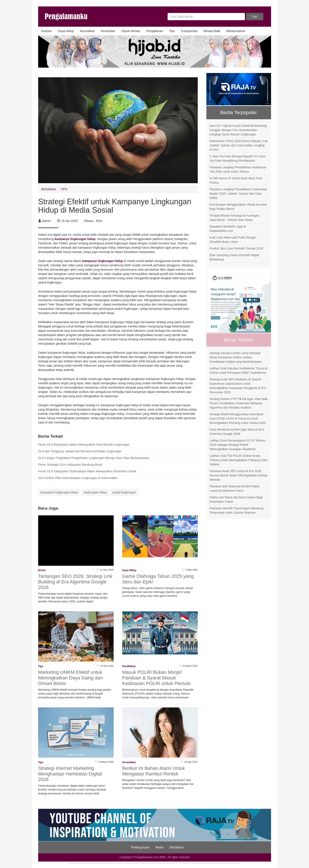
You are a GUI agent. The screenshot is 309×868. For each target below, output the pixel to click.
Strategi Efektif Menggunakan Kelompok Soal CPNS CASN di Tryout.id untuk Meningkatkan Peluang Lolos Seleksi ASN (238, 418)
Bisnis (42, 570)
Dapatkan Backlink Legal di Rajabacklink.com (228, 229)
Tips (172, 31)
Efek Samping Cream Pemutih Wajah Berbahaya (234, 257)
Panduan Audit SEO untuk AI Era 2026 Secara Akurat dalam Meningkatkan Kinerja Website (238, 475)
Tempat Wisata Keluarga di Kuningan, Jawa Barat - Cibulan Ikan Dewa (235, 218)
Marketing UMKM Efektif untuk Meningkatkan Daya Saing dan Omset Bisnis (71, 678)
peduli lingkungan (124, 492)
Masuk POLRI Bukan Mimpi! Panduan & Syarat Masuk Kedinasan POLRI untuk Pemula (156, 678)
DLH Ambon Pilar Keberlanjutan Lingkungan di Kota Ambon (78, 478)
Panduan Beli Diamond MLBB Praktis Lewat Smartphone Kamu (235, 488)
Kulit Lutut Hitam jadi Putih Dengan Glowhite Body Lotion (233, 240)
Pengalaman (155, 31)
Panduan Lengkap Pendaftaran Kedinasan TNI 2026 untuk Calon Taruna (238, 169)
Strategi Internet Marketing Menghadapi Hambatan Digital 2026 (70, 774)
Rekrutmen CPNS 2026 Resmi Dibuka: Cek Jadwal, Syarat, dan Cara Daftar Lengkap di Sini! (239, 145)
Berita (159, 847)
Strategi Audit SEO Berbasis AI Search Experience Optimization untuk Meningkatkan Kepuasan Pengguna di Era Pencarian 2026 (238, 386)
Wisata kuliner (236, 31)
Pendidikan (129, 666)
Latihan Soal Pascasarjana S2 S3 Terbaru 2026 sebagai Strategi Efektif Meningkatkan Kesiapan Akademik (238, 445)
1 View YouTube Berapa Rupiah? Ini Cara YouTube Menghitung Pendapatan (237, 158)
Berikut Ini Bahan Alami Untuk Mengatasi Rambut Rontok (154, 771)
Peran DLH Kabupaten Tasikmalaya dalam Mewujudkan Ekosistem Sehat (87, 471)
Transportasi (189, 31)
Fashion (47, 31)
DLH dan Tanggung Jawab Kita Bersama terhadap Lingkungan (80, 451)
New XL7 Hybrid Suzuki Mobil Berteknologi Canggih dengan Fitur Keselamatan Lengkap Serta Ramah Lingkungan (238, 130)
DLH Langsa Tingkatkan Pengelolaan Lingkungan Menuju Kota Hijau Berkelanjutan (94, 458)
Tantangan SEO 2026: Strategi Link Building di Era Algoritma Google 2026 (75, 582)
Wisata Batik (212, 31)
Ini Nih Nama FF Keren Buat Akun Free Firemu (236, 180)
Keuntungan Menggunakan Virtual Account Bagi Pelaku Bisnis (238, 207)
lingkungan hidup (95, 492)
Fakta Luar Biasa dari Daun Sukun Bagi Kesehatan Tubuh (236, 499)
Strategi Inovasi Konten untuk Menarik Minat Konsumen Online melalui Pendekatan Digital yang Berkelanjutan (236, 357)
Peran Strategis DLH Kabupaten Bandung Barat (70, 465)
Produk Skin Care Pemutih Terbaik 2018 (236, 248)
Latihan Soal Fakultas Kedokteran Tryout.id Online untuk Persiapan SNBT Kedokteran (238, 370)
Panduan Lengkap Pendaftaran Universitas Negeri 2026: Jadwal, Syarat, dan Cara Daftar (238, 194)
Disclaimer (176, 847)
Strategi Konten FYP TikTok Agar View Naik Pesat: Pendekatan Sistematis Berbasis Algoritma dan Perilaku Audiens (239, 403)
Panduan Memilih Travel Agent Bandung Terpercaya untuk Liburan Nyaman (237, 510)
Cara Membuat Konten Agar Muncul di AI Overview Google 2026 (237, 432)
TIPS (64, 189)
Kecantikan (87, 31)
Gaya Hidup (66, 31)
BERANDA (49, 189)
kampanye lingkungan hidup (59, 492)
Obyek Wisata (131, 31)
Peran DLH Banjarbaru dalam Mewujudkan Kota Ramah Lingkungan (84, 445)
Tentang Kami (140, 847)
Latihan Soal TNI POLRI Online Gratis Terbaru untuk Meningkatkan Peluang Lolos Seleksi (239, 460)
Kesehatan (108, 31)
